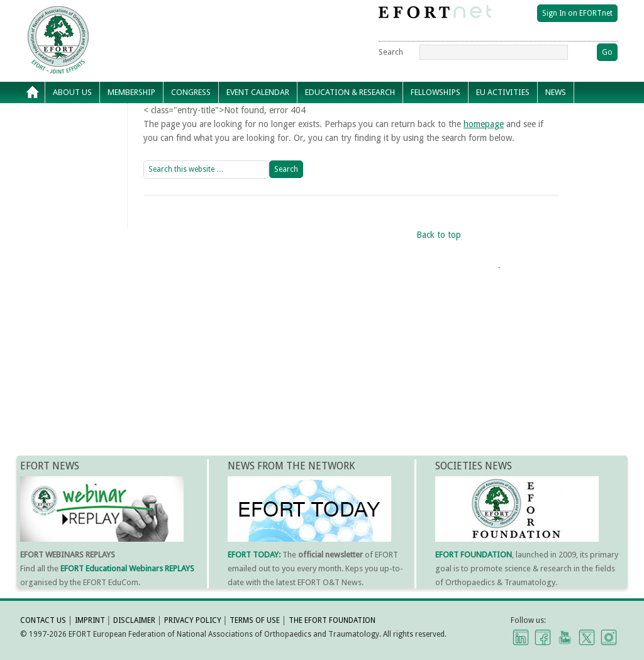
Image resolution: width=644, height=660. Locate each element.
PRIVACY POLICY (193, 620)
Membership (131, 92)
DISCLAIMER (134, 620)
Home (33, 92)
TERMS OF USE (255, 620)
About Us (72, 92)
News (556, 92)
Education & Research (350, 92)
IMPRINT (90, 620)
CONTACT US (43, 620)
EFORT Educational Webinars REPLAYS (127, 568)
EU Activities (503, 92)
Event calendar (258, 92)
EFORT (130, 15)
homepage (484, 124)
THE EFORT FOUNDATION (332, 620)
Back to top (439, 235)
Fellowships (436, 92)
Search (391, 52)
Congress (191, 92)
